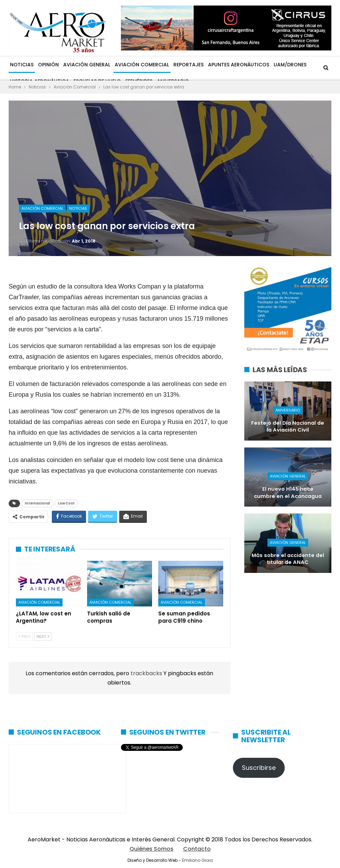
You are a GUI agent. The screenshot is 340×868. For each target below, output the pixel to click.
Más (279, 65)
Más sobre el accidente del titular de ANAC (288, 559)
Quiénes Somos (152, 849)
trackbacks (147, 673)
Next (43, 636)
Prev (24, 636)
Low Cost (66, 503)
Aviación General (87, 65)
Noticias (22, 65)
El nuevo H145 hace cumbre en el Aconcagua (288, 493)
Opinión (48, 65)
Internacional (37, 503)
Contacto (197, 849)
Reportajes (188, 65)
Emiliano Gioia (197, 860)
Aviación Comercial (142, 65)
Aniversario (288, 410)
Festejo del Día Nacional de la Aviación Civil (288, 427)
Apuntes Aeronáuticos (239, 65)
